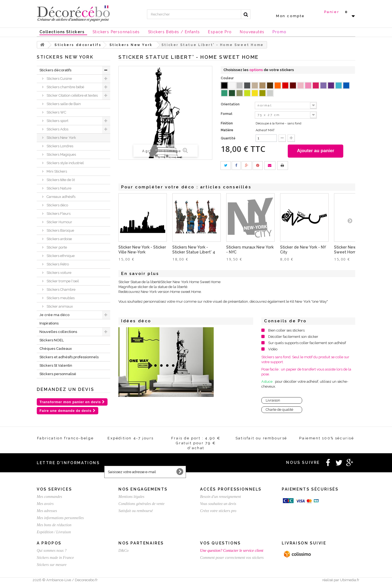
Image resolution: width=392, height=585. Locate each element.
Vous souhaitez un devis (218, 504)
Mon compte (290, 16)
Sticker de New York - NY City (303, 250)
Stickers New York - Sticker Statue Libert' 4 (194, 250)
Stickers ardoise (59, 239)
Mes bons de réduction (54, 525)
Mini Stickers (56, 171)
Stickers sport (57, 121)
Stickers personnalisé (58, 374)
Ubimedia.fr (350, 580)
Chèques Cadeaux (56, 349)
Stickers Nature (59, 188)
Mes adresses (47, 511)
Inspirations (49, 323)
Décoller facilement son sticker (293, 337)
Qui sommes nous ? (52, 551)
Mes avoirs (45, 504)
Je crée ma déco (54, 315)
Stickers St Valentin (56, 365)
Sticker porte (56, 247)
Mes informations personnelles (60, 518)
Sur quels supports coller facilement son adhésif (307, 343)
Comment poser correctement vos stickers (232, 558)
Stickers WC (56, 112)
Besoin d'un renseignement (220, 497)
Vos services (54, 489)
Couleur (228, 78)
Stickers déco (57, 205)
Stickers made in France (55, 558)
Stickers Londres (59, 146)
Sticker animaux (59, 306)
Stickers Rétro (57, 264)
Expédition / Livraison (54, 532)
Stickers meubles (60, 298)
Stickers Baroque (60, 230)
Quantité (228, 138)
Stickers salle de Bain (63, 104)
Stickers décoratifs (55, 70)
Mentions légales (131, 497)
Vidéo (273, 350)
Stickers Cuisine (59, 79)
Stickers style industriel (65, 163)
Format (227, 114)
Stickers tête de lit (60, 180)
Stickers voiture (59, 273)
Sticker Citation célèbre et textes (72, 95)
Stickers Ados (57, 129)
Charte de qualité (279, 410)
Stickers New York (61, 138)
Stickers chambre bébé (65, 87)
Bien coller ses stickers (286, 331)
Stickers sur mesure (52, 565)
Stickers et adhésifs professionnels (69, 357)
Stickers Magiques (61, 154)
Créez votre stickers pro (218, 511)
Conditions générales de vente (141, 504)
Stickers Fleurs (58, 214)
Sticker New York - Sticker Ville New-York (142, 250)
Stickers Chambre (61, 290)
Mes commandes (49, 497)
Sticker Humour (59, 222)
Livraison (273, 401)
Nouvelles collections (58, 332)
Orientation (231, 104)
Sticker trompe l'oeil (62, 281)
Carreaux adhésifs (61, 197)
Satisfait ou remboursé (136, 511)
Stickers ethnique (60, 256)
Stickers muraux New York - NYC (250, 250)
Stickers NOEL (52, 340)
